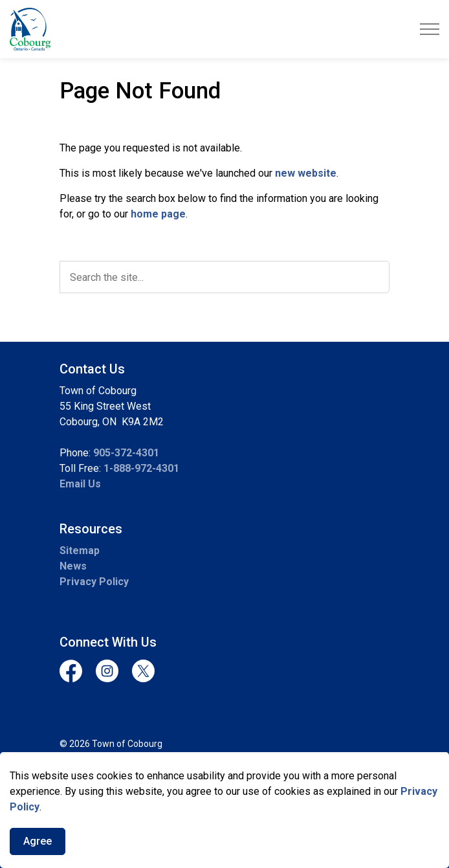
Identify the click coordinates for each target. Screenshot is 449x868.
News (73, 566)
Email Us (80, 484)
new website (306, 173)
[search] (224, 277)
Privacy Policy (94, 582)
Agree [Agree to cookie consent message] (38, 841)
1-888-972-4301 (141, 468)
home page (158, 214)
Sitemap (80, 551)
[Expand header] (430, 29)
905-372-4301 (126, 453)
